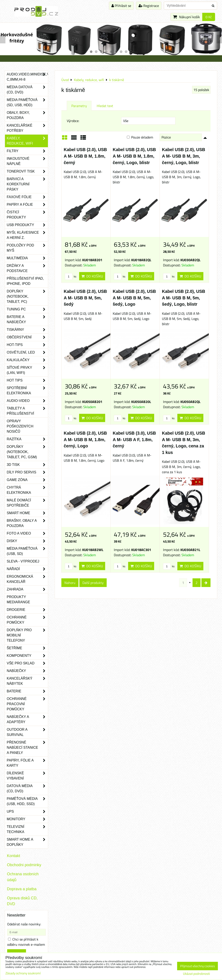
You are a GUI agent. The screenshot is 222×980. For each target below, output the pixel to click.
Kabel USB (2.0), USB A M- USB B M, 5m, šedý (85, 298)
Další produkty (93, 583)
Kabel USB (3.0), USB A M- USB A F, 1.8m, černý (134, 439)
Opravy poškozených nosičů (20, 426)
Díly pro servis (27, 472)
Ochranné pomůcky (27, 620)
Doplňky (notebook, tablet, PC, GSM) (27, 452)
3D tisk (27, 465)
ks (71, 276)
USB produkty (27, 225)
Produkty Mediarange (18, 599)
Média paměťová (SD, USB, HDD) (27, 103)
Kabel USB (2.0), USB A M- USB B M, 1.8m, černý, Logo (85, 439)
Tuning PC (27, 309)
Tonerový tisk (27, 171)
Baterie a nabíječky (27, 320)
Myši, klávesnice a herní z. (27, 235)
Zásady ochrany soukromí (23, 973)
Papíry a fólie (27, 205)
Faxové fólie (27, 197)
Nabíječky (27, 671)
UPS (27, 812)
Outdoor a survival (27, 732)
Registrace (149, 6)
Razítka (27, 439)
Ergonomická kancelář (27, 579)
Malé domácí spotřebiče (27, 503)
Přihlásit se (121, 6)
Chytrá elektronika (27, 490)
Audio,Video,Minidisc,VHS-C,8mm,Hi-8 (27, 77)
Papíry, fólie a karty (27, 763)
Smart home (27, 513)
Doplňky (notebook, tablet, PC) (27, 297)
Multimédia (27, 258)
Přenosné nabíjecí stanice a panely (27, 748)
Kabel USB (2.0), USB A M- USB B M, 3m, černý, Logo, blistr (184, 156)
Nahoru (70, 583)
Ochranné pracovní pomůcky (27, 704)
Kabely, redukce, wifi (27, 141)
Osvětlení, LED (27, 352)
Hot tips (27, 380)
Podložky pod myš (27, 248)
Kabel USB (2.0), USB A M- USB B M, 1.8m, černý (85, 156)
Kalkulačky (27, 360)
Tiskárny (27, 330)
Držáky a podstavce (27, 268)
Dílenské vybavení (27, 776)
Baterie (27, 691)
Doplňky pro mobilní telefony (27, 635)
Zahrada (27, 589)
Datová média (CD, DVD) (27, 789)
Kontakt (14, 856)
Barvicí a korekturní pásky (27, 184)
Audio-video (27, 401)
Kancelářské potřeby (27, 128)
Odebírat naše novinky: (24, 924)
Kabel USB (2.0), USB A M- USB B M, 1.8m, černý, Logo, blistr (134, 156)
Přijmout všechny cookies (198, 966)
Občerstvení (27, 337)
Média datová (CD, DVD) (27, 90)
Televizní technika (27, 829)
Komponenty (27, 656)
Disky (27, 541)
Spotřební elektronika (27, 391)
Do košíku (92, 276)
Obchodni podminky (24, 865)
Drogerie (27, 610)
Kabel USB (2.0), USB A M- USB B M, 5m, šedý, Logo (134, 298)
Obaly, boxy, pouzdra (27, 115)
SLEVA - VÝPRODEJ (23, 561)
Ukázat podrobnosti (196, 974)
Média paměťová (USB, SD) (27, 551)
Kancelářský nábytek (27, 681)
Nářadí (27, 569)
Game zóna (27, 480)
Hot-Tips (27, 345)
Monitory (27, 819)
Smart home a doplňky (27, 842)
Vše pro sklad (27, 663)
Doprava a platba (22, 889)
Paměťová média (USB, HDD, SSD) (27, 801)
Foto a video (27, 533)
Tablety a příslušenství (27, 411)
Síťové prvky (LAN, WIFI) (27, 370)
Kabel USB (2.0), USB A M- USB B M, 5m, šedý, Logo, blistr (184, 298)
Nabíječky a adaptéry (27, 719)
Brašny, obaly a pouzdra (27, 523)
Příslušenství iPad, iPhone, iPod (25, 281)
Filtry (27, 151)
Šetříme (27, 648)
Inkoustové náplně (27, 161)
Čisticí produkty (27, 215)
